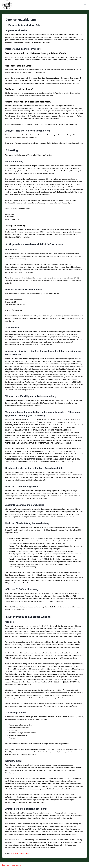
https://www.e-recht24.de (20, 853)
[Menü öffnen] (85, 5)
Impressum (6, 865)
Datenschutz (16, 865)
